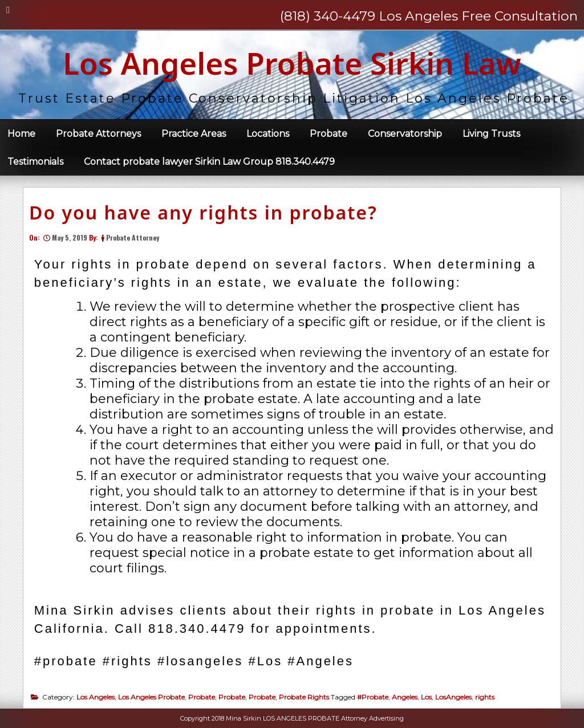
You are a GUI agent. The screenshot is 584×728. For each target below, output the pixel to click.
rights (485, 697)
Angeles (405, 697)
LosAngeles (453, 697)
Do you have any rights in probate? (203, 212)
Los (426, 697)
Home (21, 134)
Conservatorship (405, 134)
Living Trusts (491, 134)
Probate (328, 134)
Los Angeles (96, 697)
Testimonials (35, 162)
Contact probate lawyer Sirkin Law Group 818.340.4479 (209, 162)
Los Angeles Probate (151, 697)
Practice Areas (194, 134)
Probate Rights (304, 697)
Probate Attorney (133, 237)
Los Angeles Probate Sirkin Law (292, 63)
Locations (268, 134)
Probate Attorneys (98, 134)
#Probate (373, 697)
